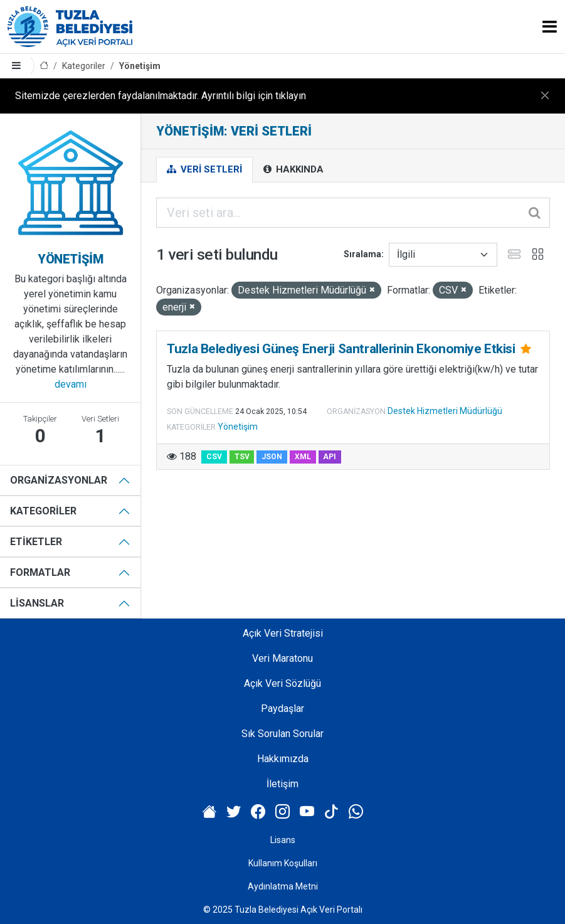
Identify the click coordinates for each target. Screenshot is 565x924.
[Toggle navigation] (550, 27)
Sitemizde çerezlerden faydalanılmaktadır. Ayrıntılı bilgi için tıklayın (161, 96)
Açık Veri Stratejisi (283, 633)
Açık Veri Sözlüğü (282, 683)
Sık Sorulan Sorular (282, 734)
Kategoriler (84, 66)
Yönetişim (140, 66)
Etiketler (36, 542)
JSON (272, 457)
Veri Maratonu (282, 658)
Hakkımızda (283, 759)
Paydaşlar (282, 709)
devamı (71, 384)
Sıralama (362, 254)
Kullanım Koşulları (283, 863)
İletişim (282, 784)
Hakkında (293, 169)
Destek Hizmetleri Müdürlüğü (445, 411)
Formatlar (40, 572)
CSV (214, 457)
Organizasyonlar (59, 480)
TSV (242, 457)
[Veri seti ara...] (353, 213)
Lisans (283, 840)
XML (303, 457)
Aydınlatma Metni (283, 886)
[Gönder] (536, 213)
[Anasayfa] (44, 66)
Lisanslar (37, 603)
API (330, 457)
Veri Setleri (204, 169)
